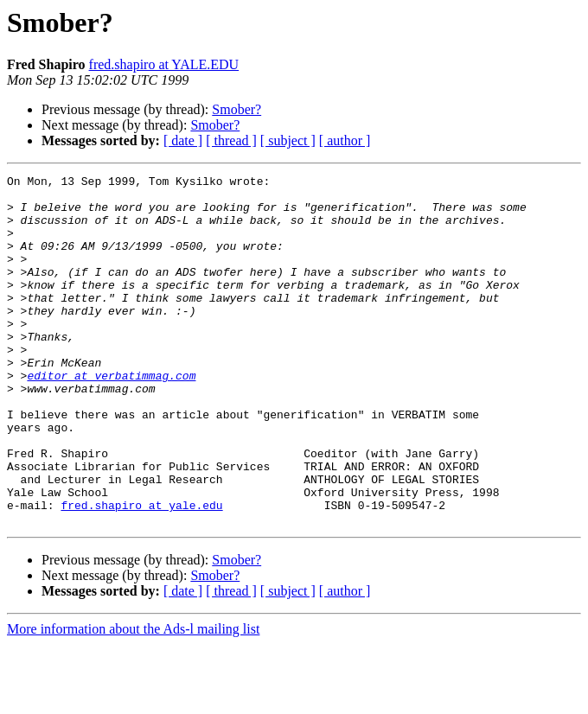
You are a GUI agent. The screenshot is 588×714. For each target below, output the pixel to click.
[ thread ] (231, 140)
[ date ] (183, 140)
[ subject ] (288, 140)
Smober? (236, 109)
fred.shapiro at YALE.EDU (164, 64)
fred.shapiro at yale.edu (141, 572)
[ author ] (345, 140)
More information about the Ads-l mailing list (133, 699)
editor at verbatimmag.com (111, 417)
